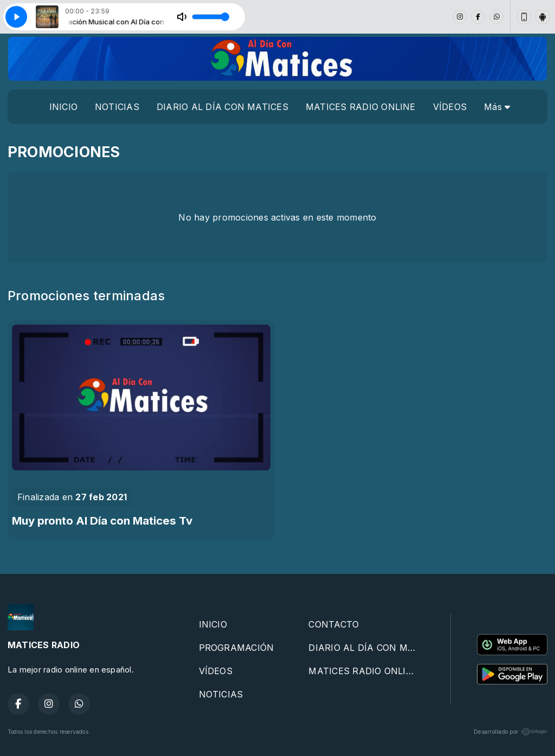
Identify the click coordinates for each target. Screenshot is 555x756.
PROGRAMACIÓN (237, 648)
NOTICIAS (117, 107)
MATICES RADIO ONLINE (361, 107)
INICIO (63, 107)
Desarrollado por (511, 732)
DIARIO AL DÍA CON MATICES (222, 107)
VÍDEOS (450, 107)
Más (497, 107)
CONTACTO (334, 624)
